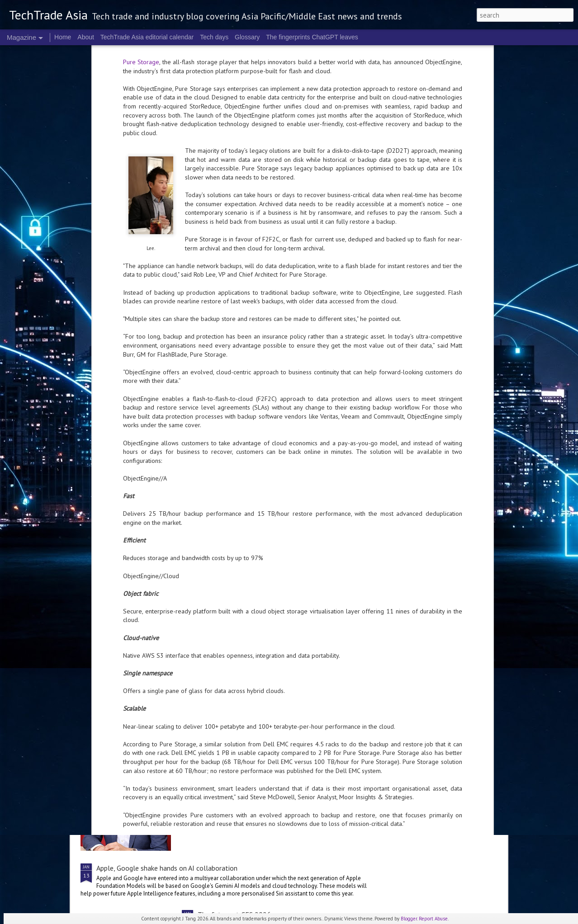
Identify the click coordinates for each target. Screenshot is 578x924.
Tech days (214, 37)
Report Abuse (433, 919)
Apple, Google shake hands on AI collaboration (167, 868)
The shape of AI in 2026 (234, 765)
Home (63, 37)
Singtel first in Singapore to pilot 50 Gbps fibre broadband (184, 695)
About (86, 37)
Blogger (409, 919)
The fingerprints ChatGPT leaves (312, 37)
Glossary (247, 37)
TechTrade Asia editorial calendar (147, 37)
